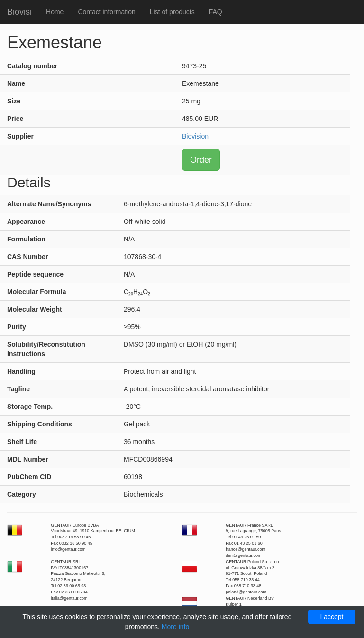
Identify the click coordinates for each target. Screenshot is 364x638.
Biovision (195, 136)
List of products (172, 12)
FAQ (216, 12)
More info (175, 627)
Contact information (106, 12)
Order (201, 160)
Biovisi (19, 12)
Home (55, 12)
